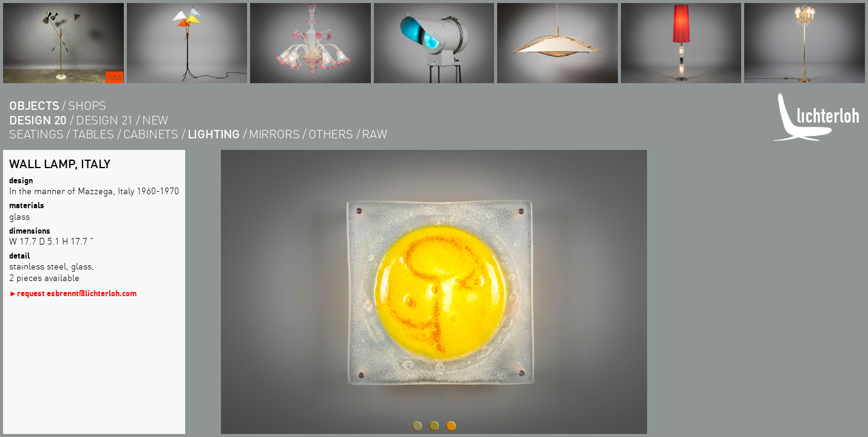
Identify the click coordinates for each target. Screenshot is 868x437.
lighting (214, 134)
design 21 (104, 120)
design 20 (38, 120)
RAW (374, 134)
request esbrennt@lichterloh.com (77, 293)
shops (87, 105)
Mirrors (274, 134)
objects (34, 105)
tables (93, 134)
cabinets (151, 134)
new (155, 120)
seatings (36, 134)
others (331, 134)
